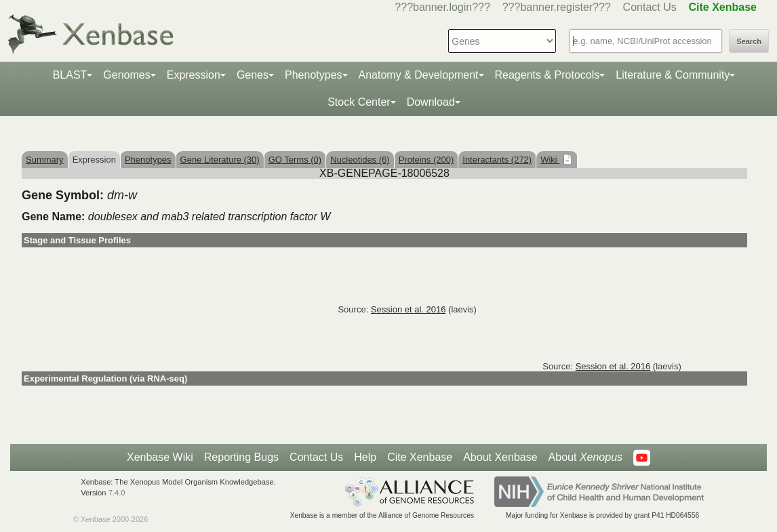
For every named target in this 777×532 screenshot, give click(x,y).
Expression (194, 75)
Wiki (550, 160)
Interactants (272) (497, 160)
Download (431, 102)
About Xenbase (500, 457)
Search (749, 41)
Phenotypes (314, 75)
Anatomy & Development (419, 75)
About (585, 457)
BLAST (70, 75)
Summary (45, 160)
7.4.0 (117, 493)
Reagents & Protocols (547, 75)
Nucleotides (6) (360, 160)
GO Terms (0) (295, 160)
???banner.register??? (557, 7)
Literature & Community (673, 75)
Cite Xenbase (420, 457)
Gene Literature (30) (220, 160)
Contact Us (650, 7)
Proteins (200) (426, 160)
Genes (253, 75)
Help (365, 457)
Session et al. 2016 (409, 309)
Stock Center (359, 102)
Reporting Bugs (241, 457)
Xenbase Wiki (160, 457)
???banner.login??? (442, 7)
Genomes (126, 75)
